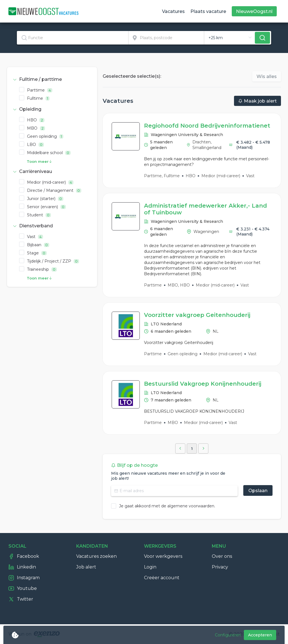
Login (150, 567)
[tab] (52, 79)
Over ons (222, 556)
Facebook (24, 556)
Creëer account (162, 578)
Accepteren (260, 635)
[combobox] (73, 38)
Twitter (21, 599)
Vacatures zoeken (96, 556)
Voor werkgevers (163, 556)
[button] (52, 79)
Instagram (24, 578)
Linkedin (22, 567)
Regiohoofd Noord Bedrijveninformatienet (207, 126)
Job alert (86, 567)
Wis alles (267, 76)
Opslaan (258, 491)
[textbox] (73, 38)
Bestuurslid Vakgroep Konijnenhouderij (203, 384)
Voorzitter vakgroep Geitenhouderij (197, 315)
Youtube (23, 589)
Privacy (220, 567)
